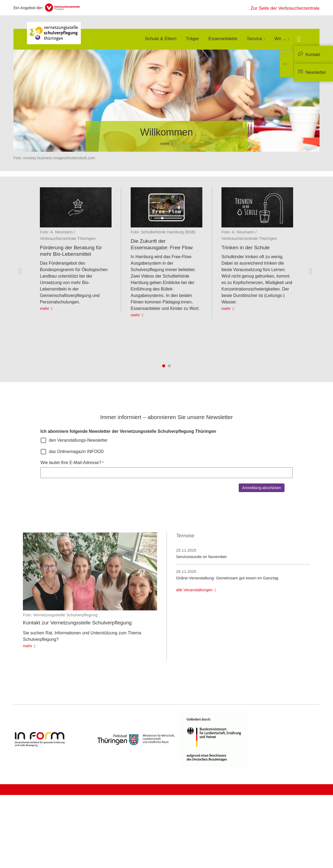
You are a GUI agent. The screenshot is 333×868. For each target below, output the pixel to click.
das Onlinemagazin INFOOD (76, 452)
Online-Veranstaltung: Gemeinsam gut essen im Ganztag (227, 578)
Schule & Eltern (161, 39)
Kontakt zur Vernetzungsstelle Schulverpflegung (77, 623)
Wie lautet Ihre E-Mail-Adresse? (71, 463)
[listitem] (76, 250)
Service (255, 39)
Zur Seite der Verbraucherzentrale (285, 8)
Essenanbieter (223, 39)
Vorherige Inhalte (21, 271)
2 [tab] (169, 366)
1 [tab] (164, 366)
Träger (192, 39)
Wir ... (280, 39)
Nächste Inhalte (312, 271)
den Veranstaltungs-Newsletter (78, 440)
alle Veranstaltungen (195, 590)
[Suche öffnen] (299, 40)
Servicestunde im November (202, 557)
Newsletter (316, 72)
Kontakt (313, 55)
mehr (44, 308)
